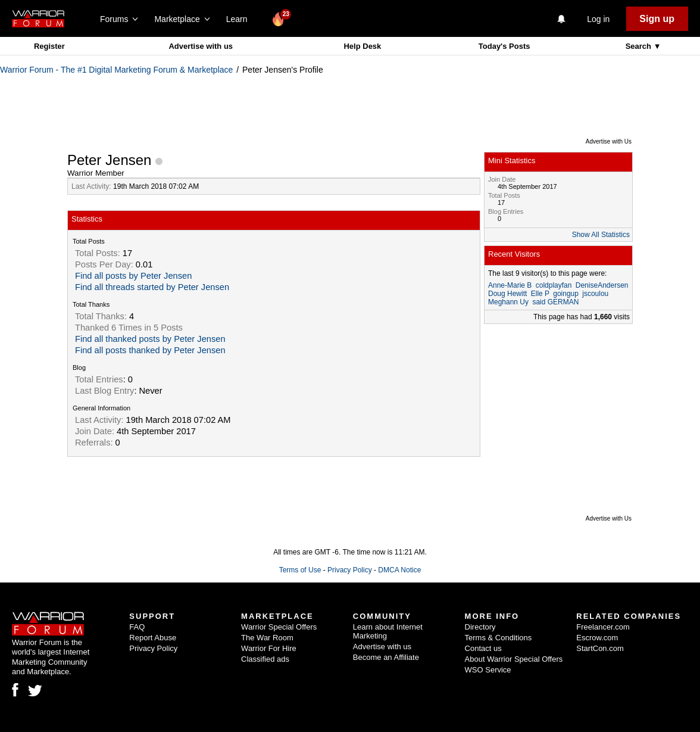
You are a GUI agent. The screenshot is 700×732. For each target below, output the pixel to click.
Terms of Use (300, 570)
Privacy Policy (350, 570)
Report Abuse (153, 638)
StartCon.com (600, 648)
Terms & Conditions (499, 638)
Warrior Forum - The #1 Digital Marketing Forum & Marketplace (116, 70)
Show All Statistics (601, 235)
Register (49, 46)
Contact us (483, 648)
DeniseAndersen (602, 285)
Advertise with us (201, 46)
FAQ (137, 627)
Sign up (657, 19)
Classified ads (265, 659)
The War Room (267, 638)
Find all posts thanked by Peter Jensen (150, 350)
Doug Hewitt (507, 294)
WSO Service (488, 670)
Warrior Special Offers (279, 627)
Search (640, 46)
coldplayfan (554, 285)
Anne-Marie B (510, 285)
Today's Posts (504, 46)
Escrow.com (597, 638)
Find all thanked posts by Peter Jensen (150, 339)
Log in (598, 19)
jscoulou (595, 294)
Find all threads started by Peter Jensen (152, 287)
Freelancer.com (603, 627)
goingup (566, 294)
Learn (240, 19)
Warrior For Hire (269, 648)
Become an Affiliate (386, 657)
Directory (480, 627)
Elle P (540, 294)
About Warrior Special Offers (514, 659)
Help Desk (362, 46)
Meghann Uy (508, 302)
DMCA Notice (399, 570)
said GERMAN (555, 302)
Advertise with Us (609, 141)
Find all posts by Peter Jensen (133, 276)
